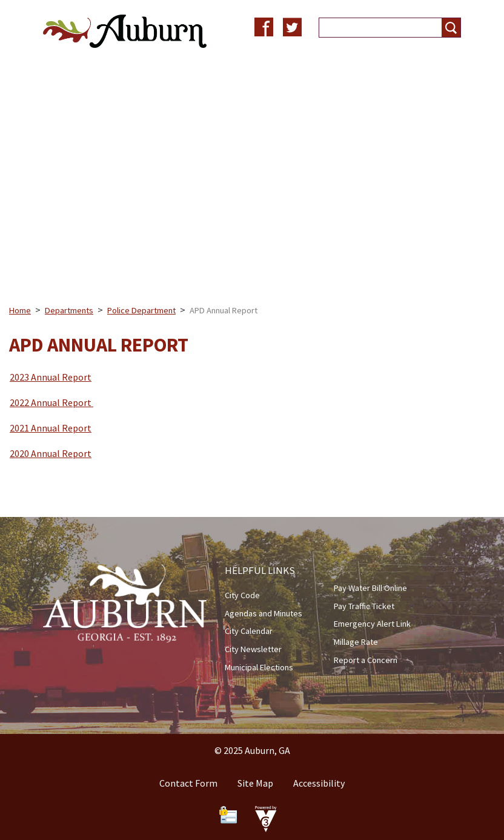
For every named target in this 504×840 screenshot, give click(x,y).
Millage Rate (356, 642)
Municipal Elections (259, 667)
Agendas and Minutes (264, 613)
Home (20, 310)
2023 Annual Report (51, 377)
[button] (451, 28)
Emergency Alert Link (372, 624)
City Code (242, 595)
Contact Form (188, 783)
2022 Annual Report (51, 402)
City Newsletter (253, 649)
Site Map (255, 783)
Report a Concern (366, 660)
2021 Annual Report (51, 428)
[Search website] (376, 28)
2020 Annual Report (51, 453)
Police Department (141, 310)
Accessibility (319, 783)
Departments (69, 310)
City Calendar (249, 631)
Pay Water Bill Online (370, 588)
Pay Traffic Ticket (364, 606)
